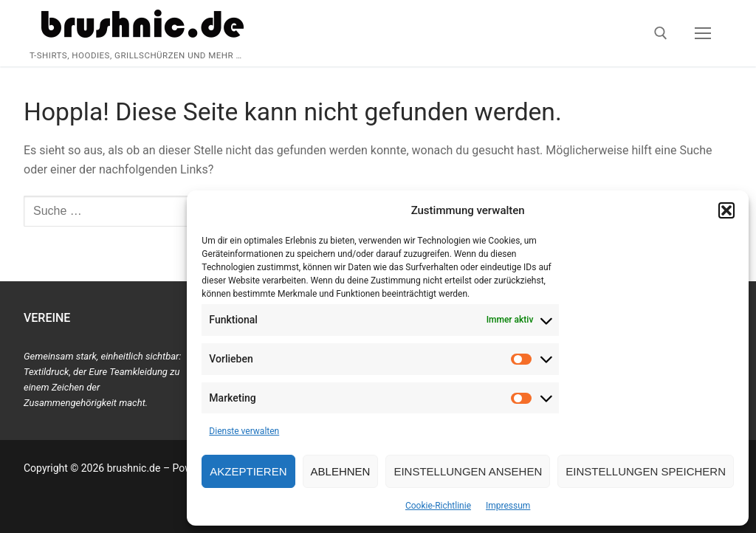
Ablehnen (341, 471)
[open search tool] (661, 33)
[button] (726, 210)
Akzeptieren (248, 471)
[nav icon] (703, 33)
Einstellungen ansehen (468, 471)
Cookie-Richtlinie (438, 506)
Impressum (508, 506)
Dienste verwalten (244, 431)
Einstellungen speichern (646, 471)
